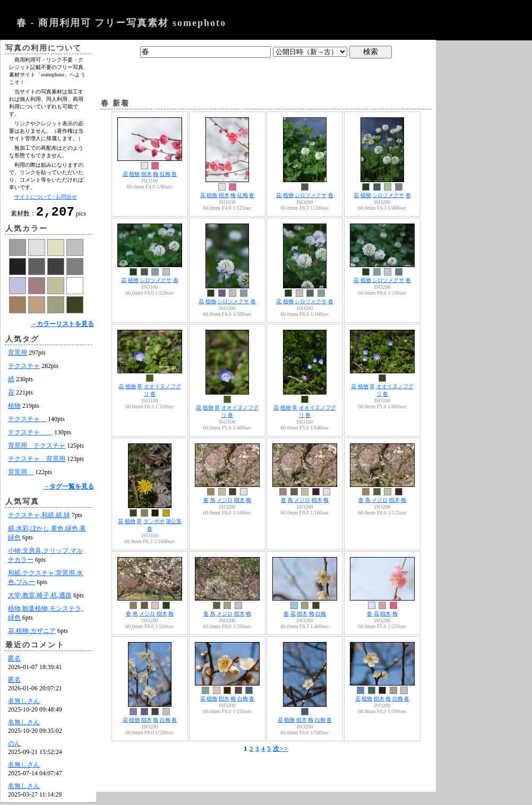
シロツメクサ (311, 195)
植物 (14, 409)
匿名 (14, 662)
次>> (281, 749)
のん (14, 747)
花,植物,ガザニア (32, 634)
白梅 (321, 614)
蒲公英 (174, 521)
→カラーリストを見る (62, 327)
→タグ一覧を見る (68, 490)
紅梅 (165, 174)
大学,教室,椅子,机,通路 (40, 598)
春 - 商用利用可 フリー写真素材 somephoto (121, 23)
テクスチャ (24, 369)
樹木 (147, 174)
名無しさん (24, 704)
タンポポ (154, 521)
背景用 (18, 356)
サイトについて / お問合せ (46, 197)
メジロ (225, 500)
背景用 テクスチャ (37, 449)
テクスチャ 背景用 (37, 462)
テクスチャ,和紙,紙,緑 (39, 518)
